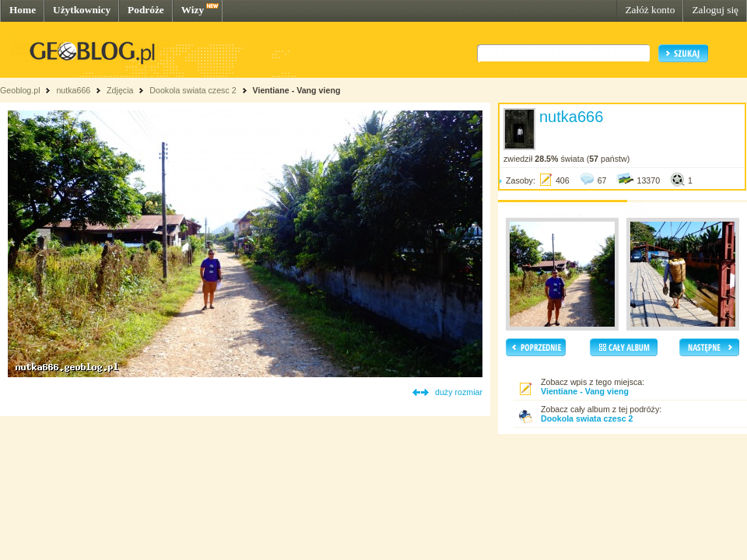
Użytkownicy (82, 10)
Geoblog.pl (20, 90)
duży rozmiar (459, 392)
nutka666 (73, 90)
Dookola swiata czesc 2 (193, 90)
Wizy (193, 10)
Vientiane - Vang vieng (297, 90)
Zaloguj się (715, 10)
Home (23, 10)
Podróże (146, 10)
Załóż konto (650, 10)
